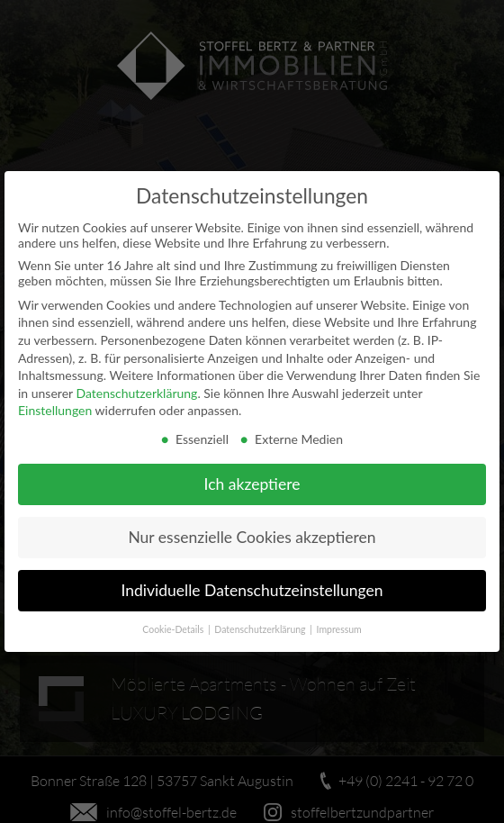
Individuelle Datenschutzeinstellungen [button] (252, 589)
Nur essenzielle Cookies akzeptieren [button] (252, 536)
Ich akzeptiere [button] (252, 483)
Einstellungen (55, 409)
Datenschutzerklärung (136, 392)
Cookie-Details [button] (174, 629)
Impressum (339, 629)
